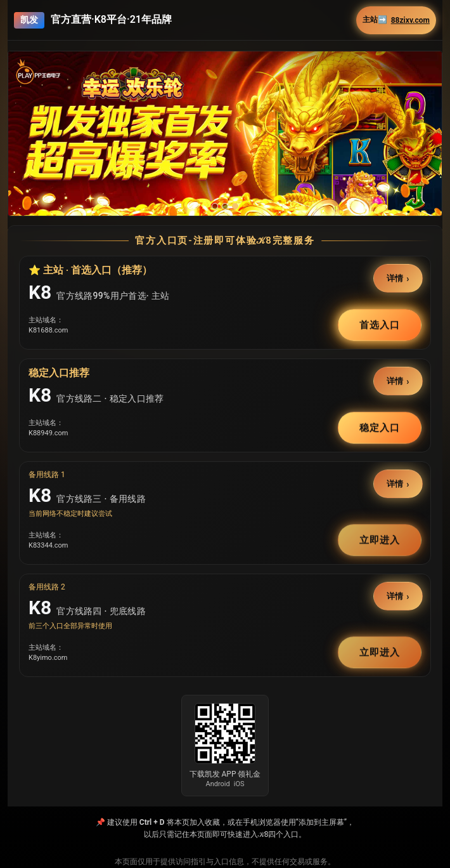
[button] (225, 134)
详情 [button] (395, 278)
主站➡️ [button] (396, 20)
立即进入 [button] (380, 540)
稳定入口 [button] (380, 428)
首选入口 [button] (380, 325)
